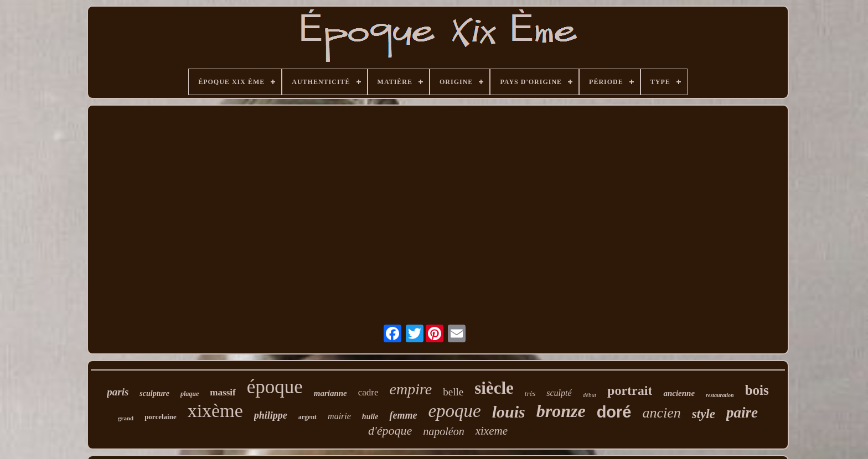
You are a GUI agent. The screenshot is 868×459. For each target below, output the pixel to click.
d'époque (390, 431)
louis (509, 412)
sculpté (559, 393)
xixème (215, 411)
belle (453, 392)
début (590, 395)
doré (614, 412)
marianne (330, 393)
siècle (494, 388)
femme (403, 415)
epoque (454, 411)
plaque (190, 394)
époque (275, 387)
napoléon (443, 431)
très (530, 393)
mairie (339, 416)
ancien (662, 413)
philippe (271, 415)
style (704, 414)
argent (308, 417)
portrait (630, 390)
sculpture (154, 393)
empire (411, 389)
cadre (368, 392)
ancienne (679, 393)
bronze (561, 411)
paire (742, 413)
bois (757, 390)
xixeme (492, 431)
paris (118, 392)
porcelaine (161, 417)
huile (370, 417)
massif (223, 392)
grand (126, 418)
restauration (720, 395)
